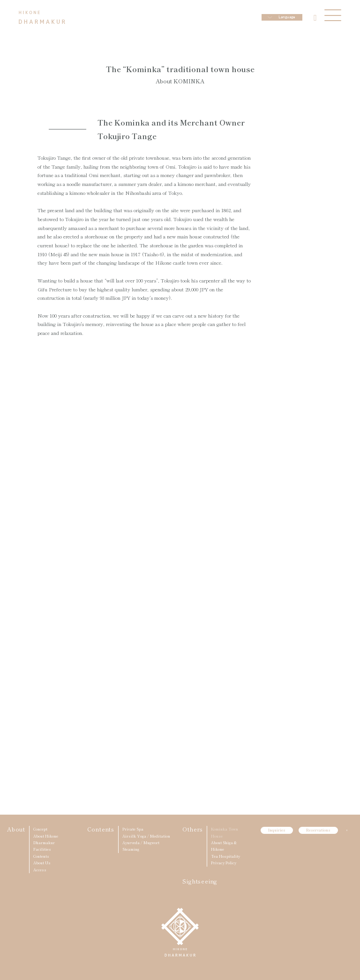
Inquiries (277, 830)
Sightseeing (200, 881)
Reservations (318, 830)
